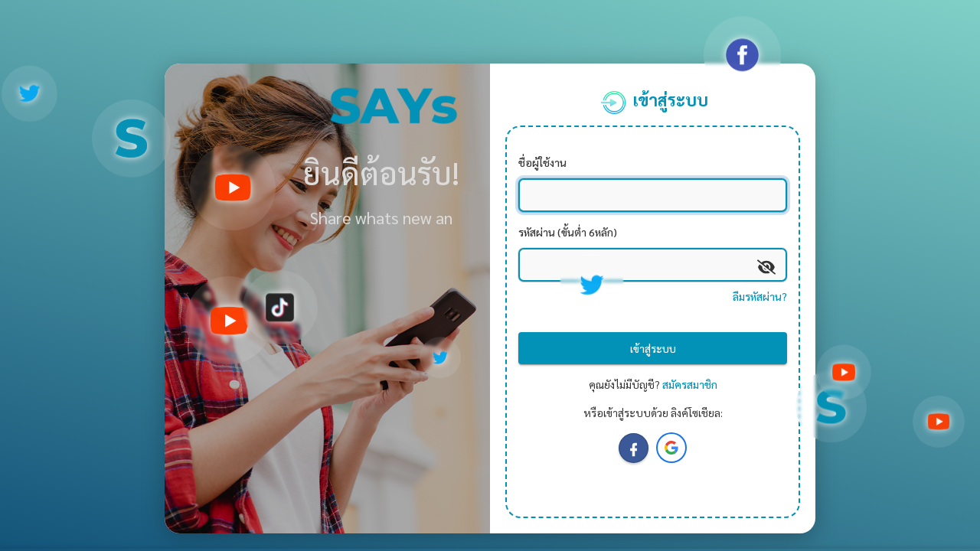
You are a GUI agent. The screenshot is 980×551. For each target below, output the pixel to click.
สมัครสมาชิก (690, 384)
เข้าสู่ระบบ (653, 348)
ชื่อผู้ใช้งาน (542, 162)
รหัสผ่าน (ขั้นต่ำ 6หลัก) (568, 232)
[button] (671, 448)
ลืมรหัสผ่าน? (760, 296)
